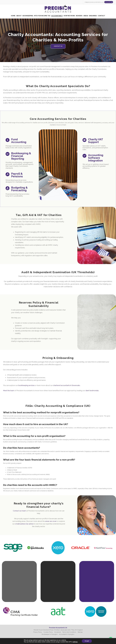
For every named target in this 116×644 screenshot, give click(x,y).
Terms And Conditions (69, 632)
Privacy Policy (38, 632)
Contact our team (28, 512)
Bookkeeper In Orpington (50, 634)
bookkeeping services (40, 381)
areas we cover (46, 518)
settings (76, 642)
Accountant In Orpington (67, 634)
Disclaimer (58, 632)
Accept (88, 641)
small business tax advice (30, 520)
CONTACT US (58, 46)
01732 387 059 (109, 2)
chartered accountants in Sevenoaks (63, 381)
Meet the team (29, 384)
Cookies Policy (48, 632)
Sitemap (80, 632)
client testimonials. (78, 384)
